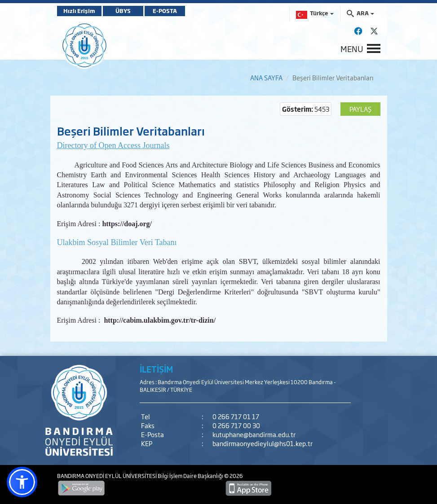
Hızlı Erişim (79, 11)
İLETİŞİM (156, 369)
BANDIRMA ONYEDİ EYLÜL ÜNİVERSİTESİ (107, 476)
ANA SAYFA (266, 77)
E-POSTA (165, 11)
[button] (22, 482)
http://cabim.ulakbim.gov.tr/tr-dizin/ (160, 320)
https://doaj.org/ (127, 224)
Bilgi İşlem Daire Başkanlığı (191, 476)
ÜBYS (123, 11)
